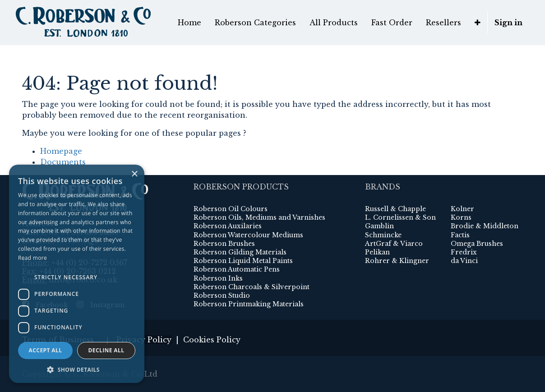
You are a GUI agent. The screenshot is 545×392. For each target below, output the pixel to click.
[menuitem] (189, 23)
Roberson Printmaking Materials (249, 304)
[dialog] (77, 274)
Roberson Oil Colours (231, 209)
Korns (461, 217)
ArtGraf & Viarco (394, 244)
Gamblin (379, 226)
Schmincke (383, 235)
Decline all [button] (106, 350)
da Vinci (464, 261)
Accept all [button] (46, 350)
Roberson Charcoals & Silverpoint (252, 287)
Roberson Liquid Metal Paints (243, 261)
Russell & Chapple (395, 209)
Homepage (61, 151)
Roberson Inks (218, 278)
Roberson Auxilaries (228, 226)
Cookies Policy (212, 340)
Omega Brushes (477, 244)
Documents (63, 162)
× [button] (134, 174)
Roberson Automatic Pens (237, 269)
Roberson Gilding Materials (240, 252)
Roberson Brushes (224, 244)
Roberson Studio (222, 295)
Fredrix (464, 252)
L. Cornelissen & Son (400, 217)
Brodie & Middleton (485, 226)
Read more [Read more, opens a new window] (32, 258)
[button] (478, 23)
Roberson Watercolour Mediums (248, 235)
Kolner (462, 209)
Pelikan (377, 252)
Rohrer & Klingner (397, 261)
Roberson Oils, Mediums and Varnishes (259, 217)
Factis (460, 235)
